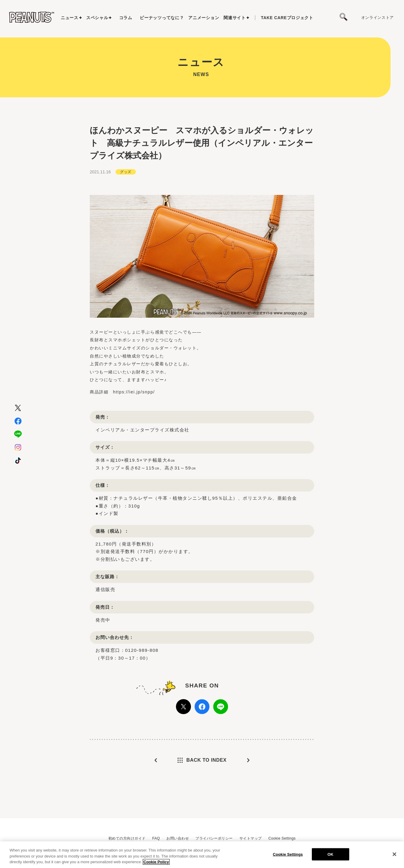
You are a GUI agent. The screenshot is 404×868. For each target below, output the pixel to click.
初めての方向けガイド (127, 838)
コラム (126, 18)
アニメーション (204, 18)
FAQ (156, 838)
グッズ (126, 172)
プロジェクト (287, 18)
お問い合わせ (178, 838)
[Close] (394, 854)
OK (330, 854)
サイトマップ (251, 838)
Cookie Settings (282, 838)
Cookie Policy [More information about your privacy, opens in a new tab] (156, 862)
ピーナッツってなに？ (162, 18)
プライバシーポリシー (214, 838)
